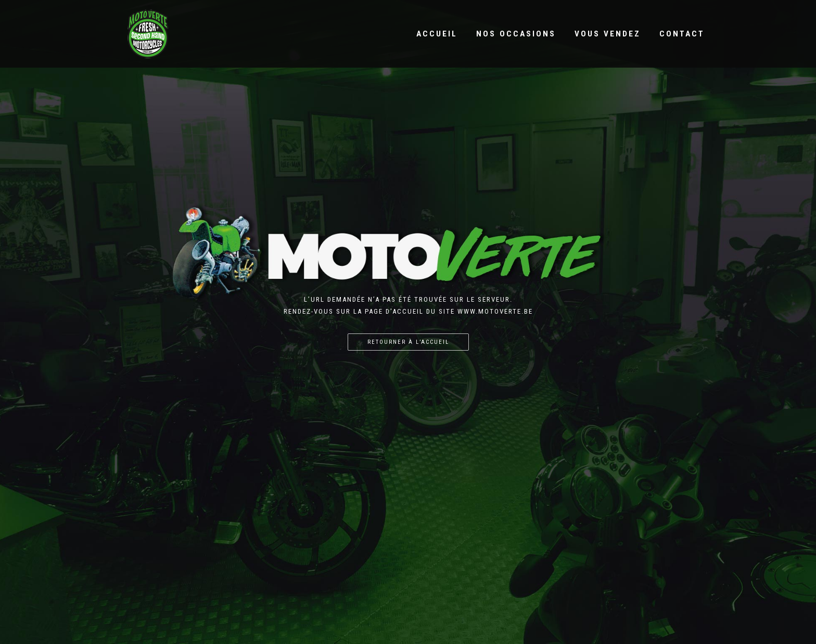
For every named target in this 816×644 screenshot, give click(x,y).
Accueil (437, 34)
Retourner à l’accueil (408, 342)
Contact (682, 34)
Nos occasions (516, 34)
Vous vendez (608, 34)
